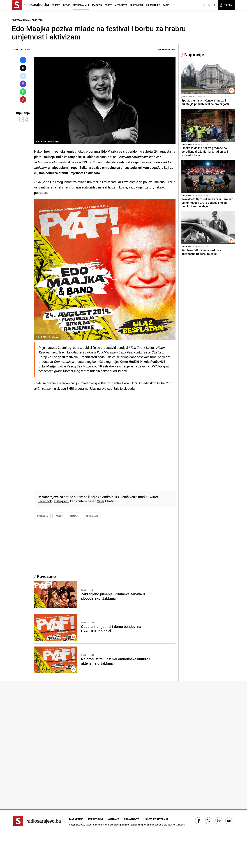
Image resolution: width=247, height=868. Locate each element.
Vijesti (56, 5)
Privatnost (134, 819)
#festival (74, 516)
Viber (101, 501)
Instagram (61, 501)
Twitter (153, 497)
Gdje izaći (38, 20)
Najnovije (194, 55)
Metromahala (81, 5)
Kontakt (115, 819)
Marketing (76, 819)
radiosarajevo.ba (101, 825)
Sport (108, 5)
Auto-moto (121, 5)
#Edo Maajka (92, 516)
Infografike (153, 5)
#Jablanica (42, 516)
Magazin (97, 5)
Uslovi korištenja (160, 819)
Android (108, 497)
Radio (166, 5)
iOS (118, 497)
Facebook (45, 501)
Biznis (67, 5)
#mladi (59, 516)
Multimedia (137, 5)
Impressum (97, 819)
